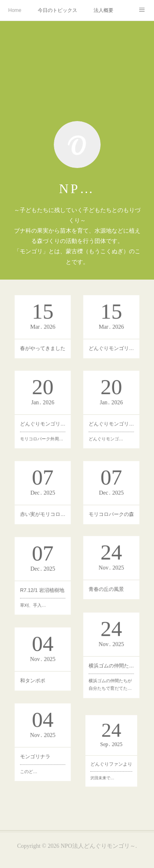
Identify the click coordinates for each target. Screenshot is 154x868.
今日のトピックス (57, 10)
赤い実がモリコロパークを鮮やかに (43, 515)
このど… (41, 768)
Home (15, 10)
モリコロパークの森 (111, 515)
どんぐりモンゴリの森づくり (43, 429)
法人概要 (103, 10)
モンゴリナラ (42, 765)
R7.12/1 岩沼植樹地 (43, 597)
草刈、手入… (41, 600)
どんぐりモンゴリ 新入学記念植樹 (111, 348)
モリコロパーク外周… (43, 432)
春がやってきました (43, 347)
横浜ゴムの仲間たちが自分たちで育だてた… (110, 680)
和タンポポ (41, 683)
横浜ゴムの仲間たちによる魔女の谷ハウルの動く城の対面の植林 (111, 677)
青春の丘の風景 (110, 590)
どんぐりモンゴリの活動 (111, 430)
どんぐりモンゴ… (110, 432)
